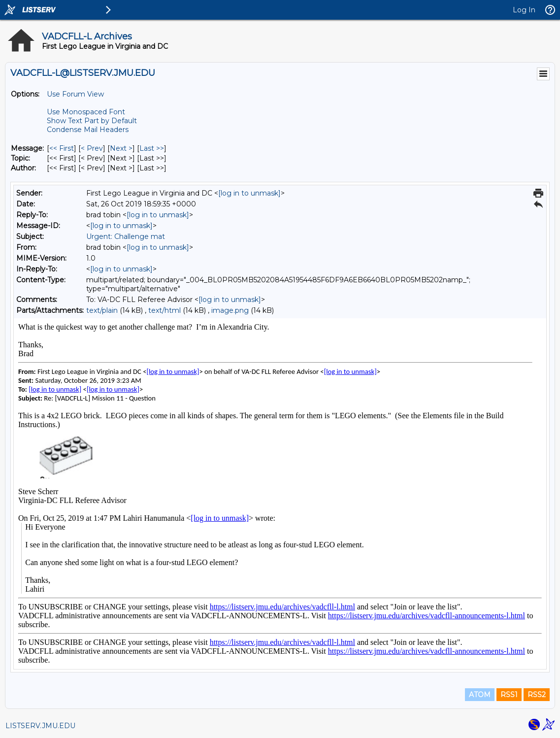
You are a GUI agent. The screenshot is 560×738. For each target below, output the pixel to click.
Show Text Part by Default (92, 121)
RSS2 (537, 695)
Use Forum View (75, 94)
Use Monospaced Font (86, 112)
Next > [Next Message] (121, 148)
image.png (230, 310)
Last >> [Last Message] (152, 148)
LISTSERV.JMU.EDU (40, 726)
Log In (524, 10)
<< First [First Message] (62, 148)
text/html (165, 310)
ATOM (480, 695)
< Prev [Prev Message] (92, 148)
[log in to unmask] (249, 193)
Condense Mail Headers (88, 130)
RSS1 (509, 695)
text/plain (102, 310)
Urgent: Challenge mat (126, 236)
